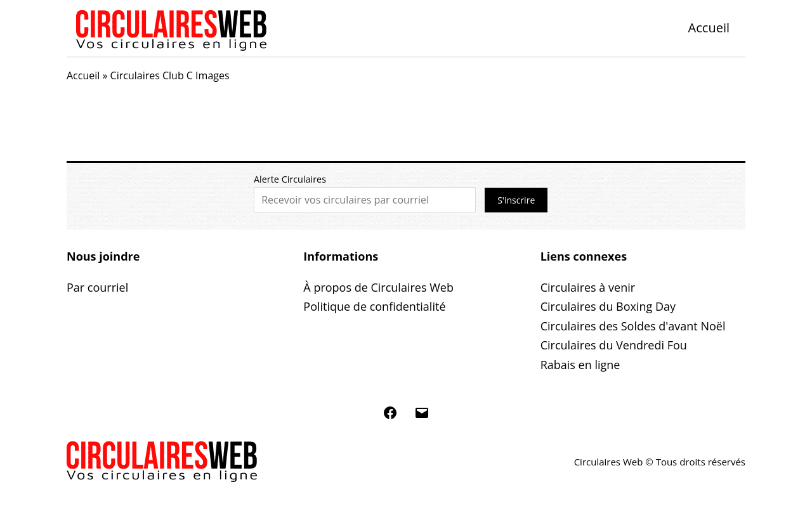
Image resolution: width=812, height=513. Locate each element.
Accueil (709, 28)
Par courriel (97, 287)
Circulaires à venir (588, 287)
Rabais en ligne (580, 365)
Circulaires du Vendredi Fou (614, 345)
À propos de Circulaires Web (378, 287)
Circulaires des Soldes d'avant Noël (633, 326)
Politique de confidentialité (374, 306)
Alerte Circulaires (290, 179)
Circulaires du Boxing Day (608, 306)
